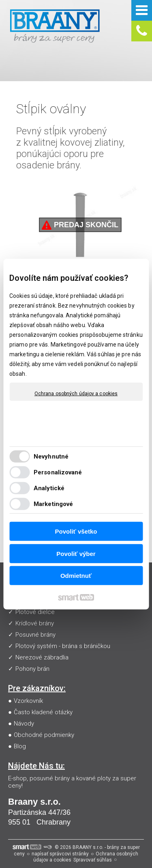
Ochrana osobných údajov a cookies (76, 393)
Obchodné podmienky (44, 735)
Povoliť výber (76, 554)
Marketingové (53, 504)
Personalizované (58, 472)
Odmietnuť (76, 576)
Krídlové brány (35, 623)
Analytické (49, 488)
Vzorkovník (28, 701)
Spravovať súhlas (93, 860)
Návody (24, 724)
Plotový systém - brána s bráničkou (63, 646)
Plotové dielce (35, 612)
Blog (20, 746)
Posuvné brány (35, 635)
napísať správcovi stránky (60, 854)
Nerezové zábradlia (42, 657)
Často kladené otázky (43, 712)
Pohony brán (32, 669)
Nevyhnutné (51, 457)
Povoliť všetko (76, 531)
